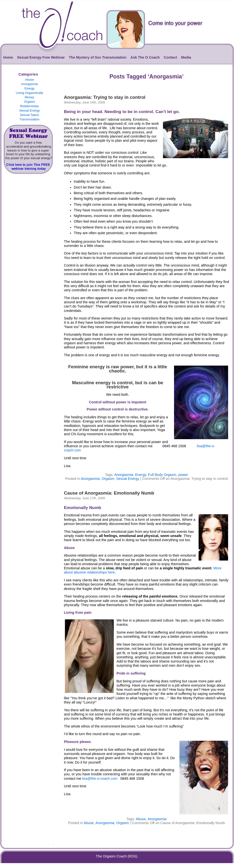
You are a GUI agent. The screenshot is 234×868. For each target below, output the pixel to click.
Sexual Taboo (29, 115)
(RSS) (132, 856)
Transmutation (29, 119)
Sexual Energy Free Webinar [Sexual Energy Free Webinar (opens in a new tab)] (41, 57)
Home (8, 57)
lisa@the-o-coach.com (100, 779)
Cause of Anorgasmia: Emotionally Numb (109, 493)
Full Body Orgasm (162, 475)
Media (186, 57)
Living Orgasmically (30, 93)
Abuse (29, 80)
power (183, 475)
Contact (170, 57)
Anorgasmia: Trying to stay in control (105, 97)
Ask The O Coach (145, 57)
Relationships (30, 106)
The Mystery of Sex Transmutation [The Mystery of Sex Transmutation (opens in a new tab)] (98, 57)
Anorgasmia (29, 84)
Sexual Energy (29, 110)
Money (29, 97)
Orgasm (29, 102)
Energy (30, 88)
